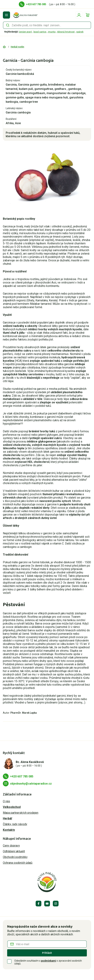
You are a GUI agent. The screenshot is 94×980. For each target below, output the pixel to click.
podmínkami (49, 961)
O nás (6, 801)
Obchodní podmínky (15, 857)
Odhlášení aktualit (14, 851)
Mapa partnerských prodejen (21, 813)
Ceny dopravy (11, 846)
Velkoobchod (12, 807)
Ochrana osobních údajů (18, 863)
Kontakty (9, 830)
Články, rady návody (15, 824)
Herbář (8, 818)
